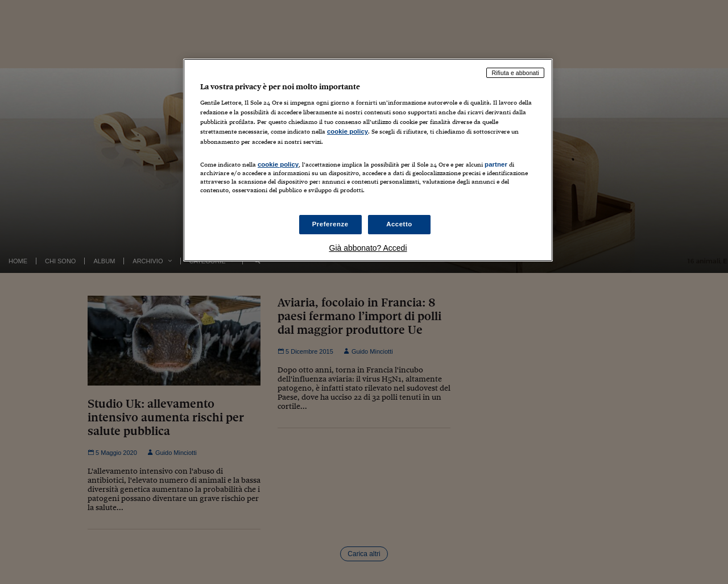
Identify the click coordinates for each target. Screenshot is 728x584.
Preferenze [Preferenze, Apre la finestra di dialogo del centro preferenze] (330, 224)
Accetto (399, 224)
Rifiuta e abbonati (515, 73)
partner (496, 164)
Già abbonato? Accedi (368, 248)
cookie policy (348, 131)
